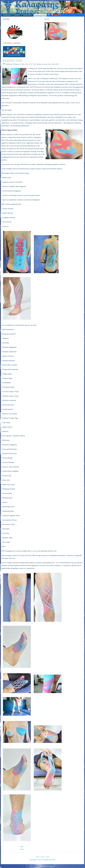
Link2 (42, 857)
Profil (17, 15)
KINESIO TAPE (13, 61)
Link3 (47, 857)
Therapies (27, 15)
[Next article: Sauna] (22, 849)
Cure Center (40, 15)
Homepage (7, 15)
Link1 (38, 857)
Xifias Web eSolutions (46, 866)
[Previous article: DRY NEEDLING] (22, 847)
